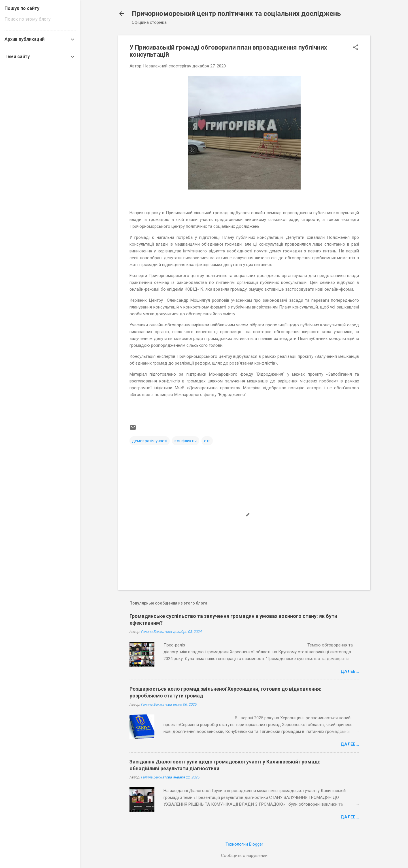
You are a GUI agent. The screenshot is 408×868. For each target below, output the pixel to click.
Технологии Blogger (244, 844)
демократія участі (150, 441)
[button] (356, 48)
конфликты (186, 441)
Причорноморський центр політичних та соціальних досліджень (236, 14)
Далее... (350, 671)
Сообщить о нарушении (244, 856)
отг (207, 441)
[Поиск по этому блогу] (40, 19)
